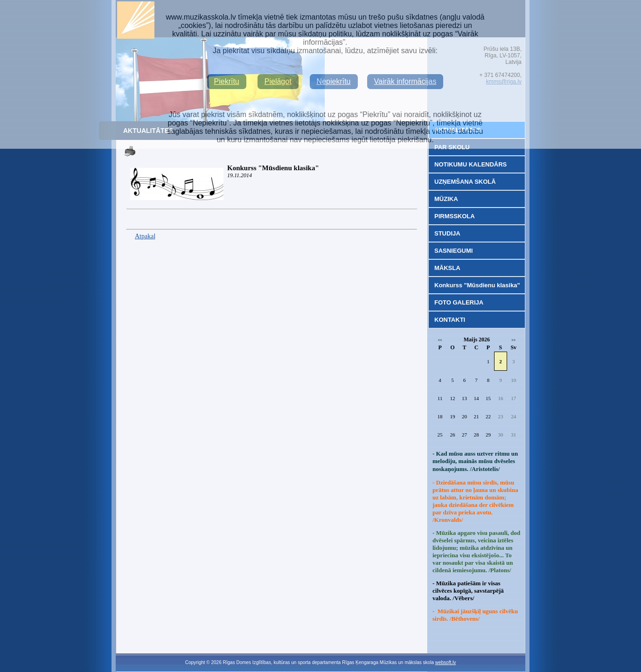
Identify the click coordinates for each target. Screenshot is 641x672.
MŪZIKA (446, 199)
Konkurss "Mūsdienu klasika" (273, 168)
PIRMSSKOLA (455, 216)
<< (440, 340)
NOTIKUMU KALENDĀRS (470, 164)
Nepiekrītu (334, 81)
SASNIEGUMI (453, 251)
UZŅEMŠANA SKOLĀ (465, 182)
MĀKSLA (447, 268)
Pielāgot (278, 81)
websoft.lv (446, 662)
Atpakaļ (145, 236)
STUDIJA (447, 233)
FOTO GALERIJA (459, 302)
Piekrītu (227, 81)
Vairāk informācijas (405, 81)
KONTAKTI (450, 320)
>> (513, 340)
